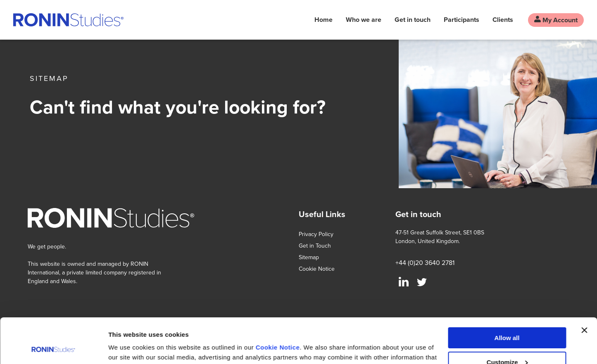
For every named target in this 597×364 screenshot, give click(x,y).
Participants (461, 20)
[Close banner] (584, 288)
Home (323, 20)
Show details (127, 348)
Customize (507, 320)
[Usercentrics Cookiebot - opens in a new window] (54, 348)
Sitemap (309, 257)
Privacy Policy (316, 234)
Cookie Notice (278, 305)
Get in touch (413, 20)
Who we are (364, 20)
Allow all (507, 296)
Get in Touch (315, 246)
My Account (556, 20)
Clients (503, 20)
